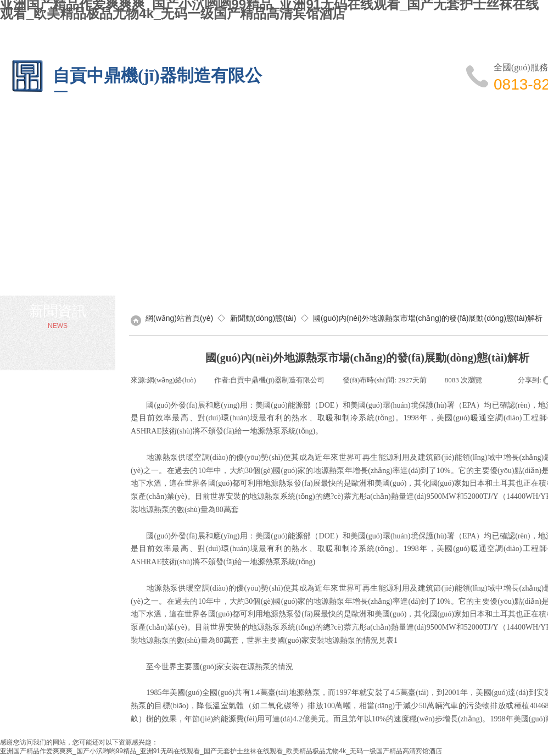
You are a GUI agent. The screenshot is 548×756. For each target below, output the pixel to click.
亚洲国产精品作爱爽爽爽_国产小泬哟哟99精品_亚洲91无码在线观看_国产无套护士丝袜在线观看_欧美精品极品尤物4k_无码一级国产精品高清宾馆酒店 (221, 751)
